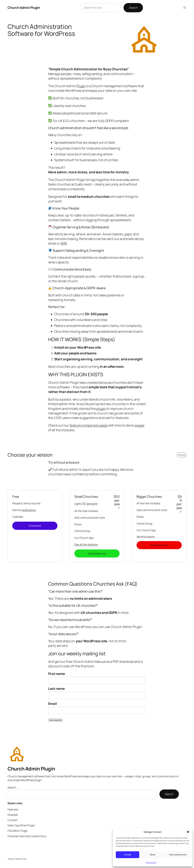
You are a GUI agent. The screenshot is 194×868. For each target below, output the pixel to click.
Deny (153, 855)
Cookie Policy (151, 862)
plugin (101, 409)
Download (35, 526)
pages (140, 425)
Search (133, 8)
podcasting (29, 510)
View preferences (178, 855)
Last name (56, 689)
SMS (64, 243)
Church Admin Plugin (24, 8)
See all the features (86, 544)
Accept (128, 855)
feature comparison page (89, 425)
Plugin (81, 86)
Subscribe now (97, 553)
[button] (188, 832)
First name (57, 674)
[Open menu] (185, 8)
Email (53, 704)
